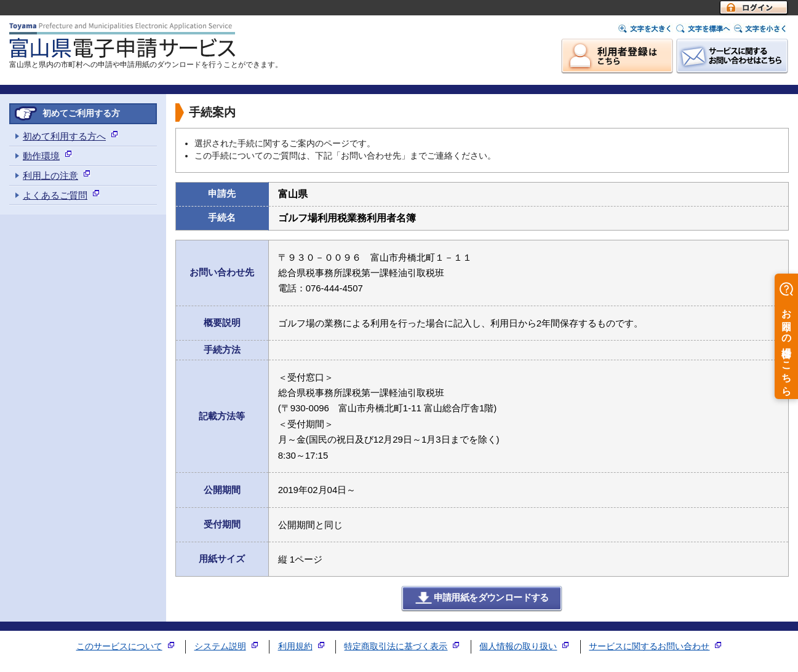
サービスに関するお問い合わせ (649, 646)
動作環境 (41, 156)
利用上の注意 (50, 176)
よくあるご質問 (55, 195)
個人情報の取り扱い (518, 646)
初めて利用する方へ (64, 136)
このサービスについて (119, 646)
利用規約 (295, 646)
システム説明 (220, 646)
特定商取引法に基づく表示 (396, 646)
